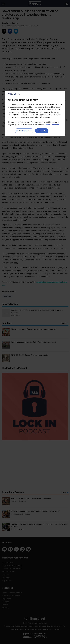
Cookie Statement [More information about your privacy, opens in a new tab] (52, 125)
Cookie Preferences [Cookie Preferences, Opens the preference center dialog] (24, 131)
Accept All (42, 131)
